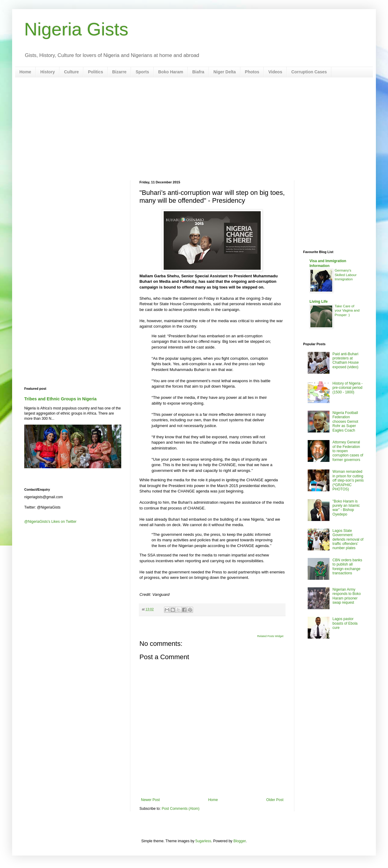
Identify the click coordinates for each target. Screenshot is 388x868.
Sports (142, 72)
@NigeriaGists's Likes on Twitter (50, 522)
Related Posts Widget (270, 636)
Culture (71, 72)
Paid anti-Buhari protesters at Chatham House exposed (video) (346, 361)
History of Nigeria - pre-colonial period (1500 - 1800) (348, 388)
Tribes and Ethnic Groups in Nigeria (60, 399)
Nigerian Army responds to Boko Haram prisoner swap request (347, 596)
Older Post (275, 800)
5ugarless (203, 841)
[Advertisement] (194, 129)
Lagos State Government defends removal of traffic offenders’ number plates (348, 539)
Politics (95, 72)
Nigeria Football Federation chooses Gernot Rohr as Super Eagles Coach (345, 422)
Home (25, 72)
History (48, 72)
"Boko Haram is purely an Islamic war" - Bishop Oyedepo (346, 508)
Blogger (240, 841)
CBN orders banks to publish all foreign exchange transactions (347, 567)
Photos (252, 72)
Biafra (198, 72)
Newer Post (150, 800)
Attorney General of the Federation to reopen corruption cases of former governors (348, 451)
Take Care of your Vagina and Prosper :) (347, 311)
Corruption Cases (309, 72)
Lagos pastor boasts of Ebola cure (345, 623)
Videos (275, 72)
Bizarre (119, 72)
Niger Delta (225, 72)
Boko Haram (171, 72)
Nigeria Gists (76, 29)
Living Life (319, 302)
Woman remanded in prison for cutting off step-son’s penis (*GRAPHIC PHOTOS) (348, 480)
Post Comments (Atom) (181, 809)
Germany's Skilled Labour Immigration (346, 275)
